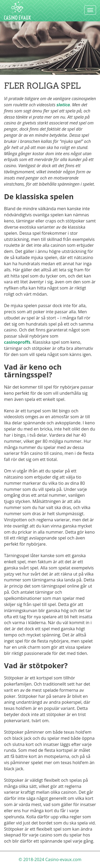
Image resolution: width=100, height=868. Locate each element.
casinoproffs (17, 342)
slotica (63, 105)
